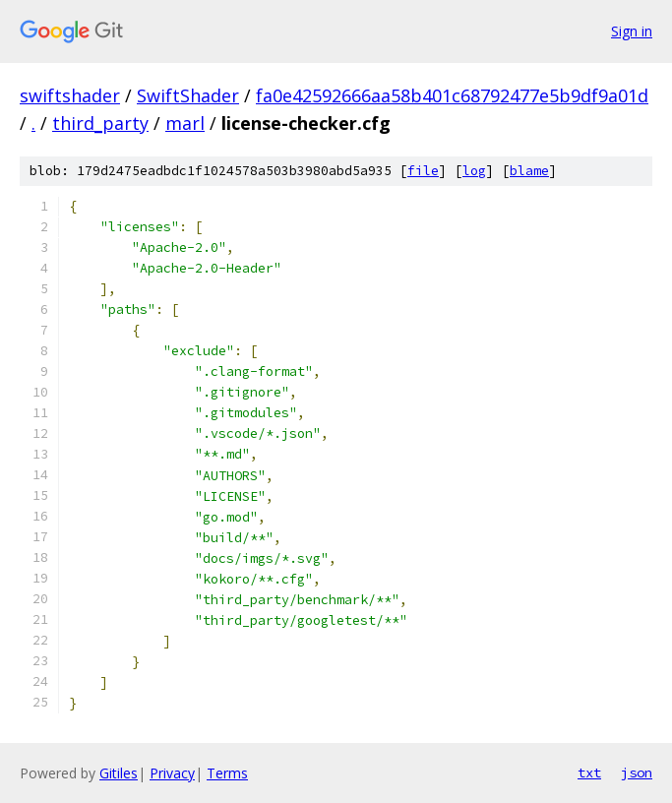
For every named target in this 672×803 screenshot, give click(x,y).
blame (529, 171)
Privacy (172, 773)
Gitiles (119, 773)
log (474, 171)
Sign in (632, 31)
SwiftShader (188, 95)
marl (185, 123)
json (637, 772)
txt (589, 772)
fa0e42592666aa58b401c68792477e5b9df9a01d (452, 95)
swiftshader (70, 95)
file (423, 171)
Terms (227, 773)
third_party (100, 123)
